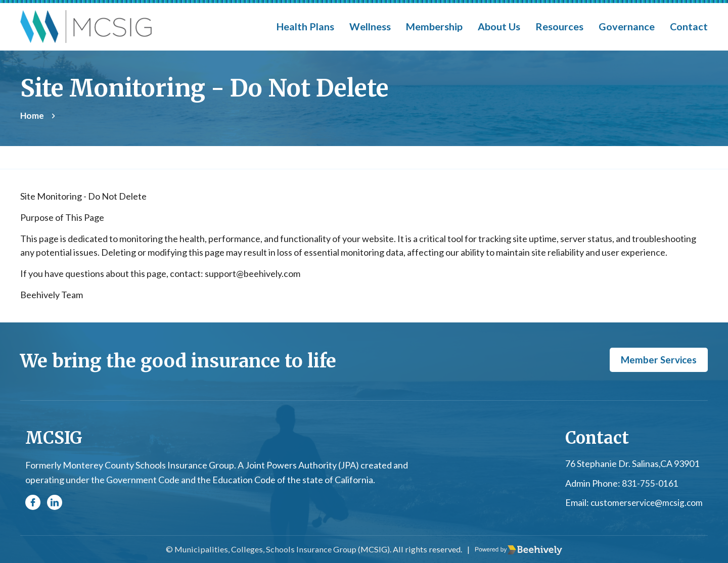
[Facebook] (33, 503)
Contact (689, 26)
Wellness (370, 26)
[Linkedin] (55, 503)
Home (32, 115)
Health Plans (305, 26)
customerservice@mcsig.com (645, 503)
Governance (627, 26)
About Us (499, 26)
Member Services (656, 360)
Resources (559, 26)
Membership (434, 26)
